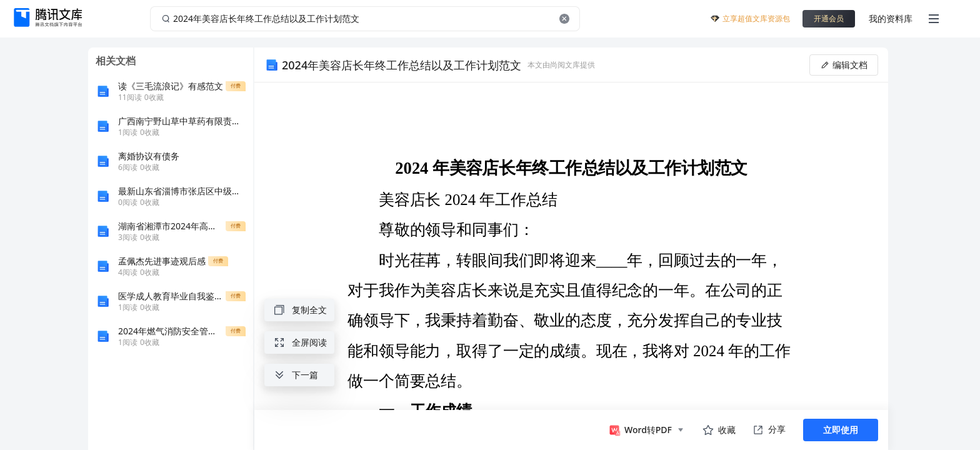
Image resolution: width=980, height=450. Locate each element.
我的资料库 (891, 18)
